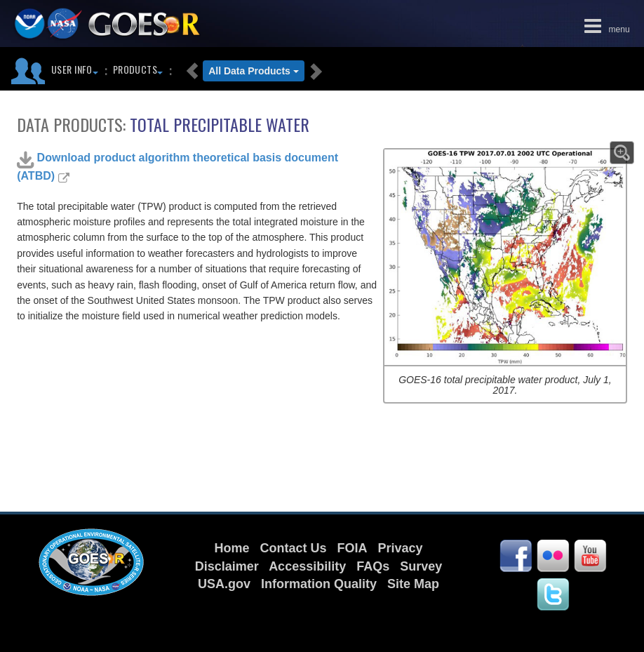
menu (604, 24)
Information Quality (319, 584)
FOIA (352, 548)
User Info (75, 69)
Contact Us (293, 548)
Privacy (401, 548)
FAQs (373, 566)
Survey (421, 566)
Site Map (413, 584)
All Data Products (254, 71)
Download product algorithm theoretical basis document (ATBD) (177, 166)
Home (232, 548)
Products (138, 69)
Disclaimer (227, 566)
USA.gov (224, 584)
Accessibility (307, 566)
